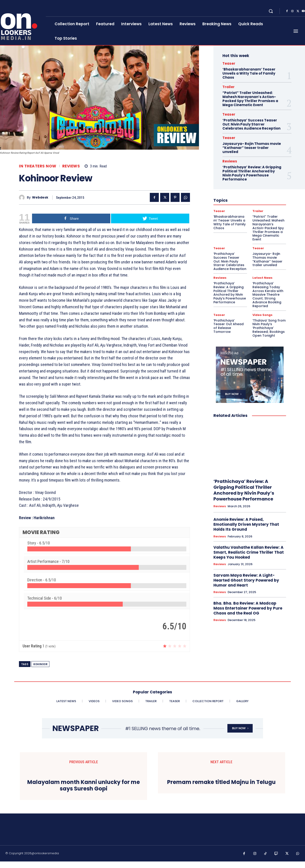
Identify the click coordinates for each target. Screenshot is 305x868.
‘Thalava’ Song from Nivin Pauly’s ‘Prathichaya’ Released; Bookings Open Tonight (269, 328)
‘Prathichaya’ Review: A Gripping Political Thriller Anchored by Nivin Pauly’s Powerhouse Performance (252, 173)
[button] (271, 11)
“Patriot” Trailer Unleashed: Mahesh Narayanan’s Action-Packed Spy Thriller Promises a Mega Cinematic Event (250, 99)
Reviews (71, 166)
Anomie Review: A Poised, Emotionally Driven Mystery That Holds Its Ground (246, 524)
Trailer (229, 87)
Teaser (229, 63)
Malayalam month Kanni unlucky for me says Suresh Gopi (84, 792)
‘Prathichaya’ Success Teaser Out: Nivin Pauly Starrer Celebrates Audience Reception (251, 124)
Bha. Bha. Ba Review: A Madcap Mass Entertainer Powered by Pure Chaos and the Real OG (248, 608)
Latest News (262, 278)
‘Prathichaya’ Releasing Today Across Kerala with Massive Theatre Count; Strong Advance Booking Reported (268, 295)
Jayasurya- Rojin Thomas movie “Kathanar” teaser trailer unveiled (252, 148)
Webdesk (40, 198)
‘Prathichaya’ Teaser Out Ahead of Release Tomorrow (229, 326)
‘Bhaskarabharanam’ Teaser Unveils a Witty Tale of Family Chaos (249, 73)
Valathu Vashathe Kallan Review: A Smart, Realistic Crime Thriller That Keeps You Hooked (249, 552)
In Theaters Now (38, 166)
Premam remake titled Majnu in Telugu (221, 782)
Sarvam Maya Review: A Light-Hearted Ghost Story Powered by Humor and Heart (246, 580)
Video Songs (262, 315)
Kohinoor (40, 664)
